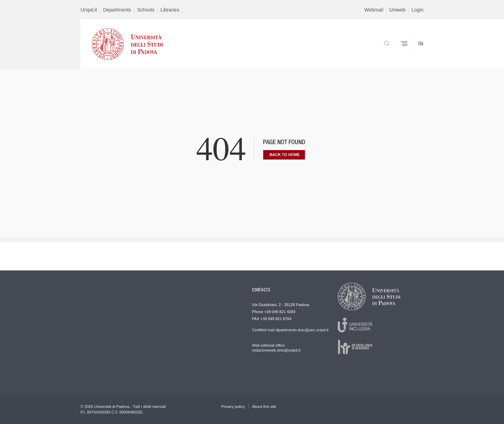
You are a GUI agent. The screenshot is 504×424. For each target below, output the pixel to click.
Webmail (374, 10)
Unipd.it (89, 10)
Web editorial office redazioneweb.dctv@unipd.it (276, 348)
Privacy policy (233, 407)
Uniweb (397, 10)
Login (418, 10)
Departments (117, 10)
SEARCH (411, 52)
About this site (264, 407)
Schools (146, 10)
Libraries (170, 10)
